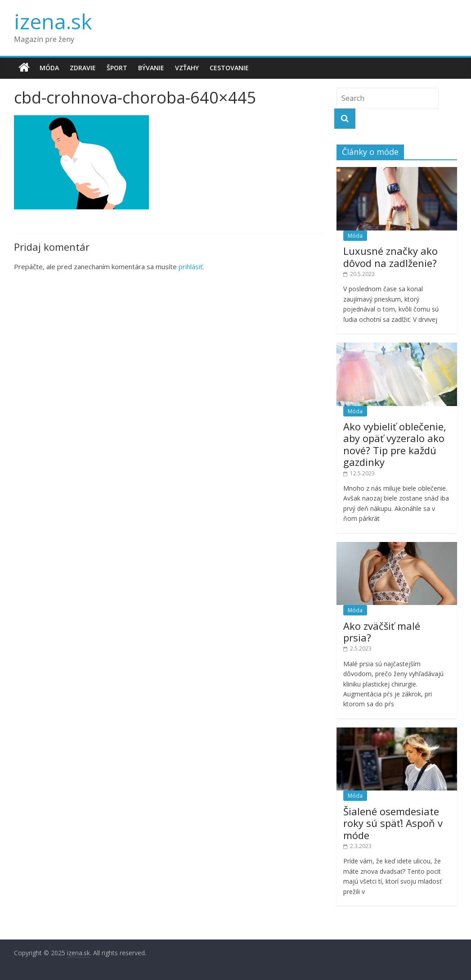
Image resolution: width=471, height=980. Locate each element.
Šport (117, 68)
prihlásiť (191, 266)
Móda (49, 68)
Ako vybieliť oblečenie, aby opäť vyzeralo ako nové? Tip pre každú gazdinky (395, 444)
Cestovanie (229, 68)
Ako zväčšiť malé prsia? (382, 632)
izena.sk (53, 21)
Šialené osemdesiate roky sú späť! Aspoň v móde (393, 823)
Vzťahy (187, 68)
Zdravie (83, 68)
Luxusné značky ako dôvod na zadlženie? (390, 257)
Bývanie (151, 68)
